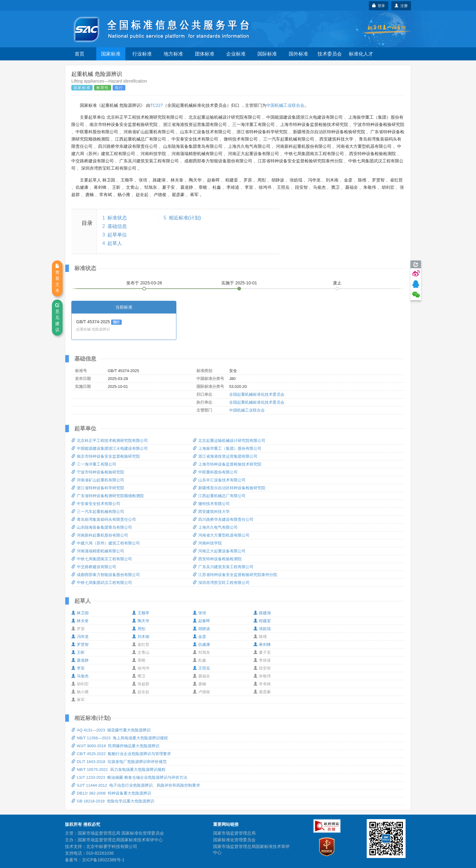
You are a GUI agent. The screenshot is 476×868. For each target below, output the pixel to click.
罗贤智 (80, 644)
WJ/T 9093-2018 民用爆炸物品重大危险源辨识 (115, 746)
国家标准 (111, 54)
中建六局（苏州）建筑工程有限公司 (106, 543)
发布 (144, 283)
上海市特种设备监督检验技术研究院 (227, 464)
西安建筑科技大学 (211, 512)
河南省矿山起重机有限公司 (98, 480)
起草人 (115, 243)
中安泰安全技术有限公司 (96, 504)
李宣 (78, 668)
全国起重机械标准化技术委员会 (257, 394)
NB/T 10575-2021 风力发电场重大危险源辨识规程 (118, 770)
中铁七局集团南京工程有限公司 (102, 559)
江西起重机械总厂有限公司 (219, 496)
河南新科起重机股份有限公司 (100, 535)
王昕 (78, 652)
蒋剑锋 (262, 644)
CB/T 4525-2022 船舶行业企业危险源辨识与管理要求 (121, 754)
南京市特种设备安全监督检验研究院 (106, 456)
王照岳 (201, 668)
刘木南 (141, 637)
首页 (80, 54)
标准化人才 (361, 54)
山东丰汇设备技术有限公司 (219, 480)
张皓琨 (262, 629)
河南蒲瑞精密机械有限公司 (98, 551)
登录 (379, 6)
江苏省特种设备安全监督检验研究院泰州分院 (235, 575)
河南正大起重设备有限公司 (219, 551)
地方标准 (173, 54)
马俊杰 (80, 676)
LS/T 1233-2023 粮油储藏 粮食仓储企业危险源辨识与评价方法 (129, 777)
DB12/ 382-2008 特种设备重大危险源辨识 (111, 793)
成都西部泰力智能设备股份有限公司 (106, 575)
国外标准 (298, 54)
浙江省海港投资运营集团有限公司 (225, 456)
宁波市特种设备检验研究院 (98, 472)
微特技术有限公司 (211, 504)
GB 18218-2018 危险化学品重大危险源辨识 (113, 801)
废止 (337, 283)
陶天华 (141, 621)
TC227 (157, 105)
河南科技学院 (207, 543)
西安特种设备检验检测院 (217, 559)
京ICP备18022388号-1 (103, 860)
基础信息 (117, 226)
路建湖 (262, 613)
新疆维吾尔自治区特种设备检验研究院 (229, 488)
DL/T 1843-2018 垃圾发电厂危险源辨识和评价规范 (119, 762)
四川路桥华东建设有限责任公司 (223, 519)
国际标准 (267, 54)
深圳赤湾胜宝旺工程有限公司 (221, 583)
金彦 (199, 637)
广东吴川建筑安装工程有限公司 (223, 567)
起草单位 (117, 235)
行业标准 (142, 54)
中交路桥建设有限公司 (94, 567)
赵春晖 (201, 621)
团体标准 (205, 54)
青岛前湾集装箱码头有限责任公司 (104, 519)
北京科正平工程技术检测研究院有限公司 (110, 441)
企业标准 (236, 54)
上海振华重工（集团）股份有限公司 (227, 448)
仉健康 (201, 644)
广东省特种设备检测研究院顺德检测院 (108, 496)
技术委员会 (330, 54)
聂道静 (80, 660)
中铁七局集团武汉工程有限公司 (102, 583)
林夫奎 (80, 621)
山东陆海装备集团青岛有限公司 (102, 527)
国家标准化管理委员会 (234, 840)
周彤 (139, 629)
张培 (199, 613)
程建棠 (262, 621)
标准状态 (117, 218)
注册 (401, 6)
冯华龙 (80, 637)
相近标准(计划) (185, 218)
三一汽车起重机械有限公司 (98, 512)
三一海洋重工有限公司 (94, 464)
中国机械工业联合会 (285, 105)
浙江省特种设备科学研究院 (98, 488)
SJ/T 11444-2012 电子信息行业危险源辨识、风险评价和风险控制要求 (136, 785)
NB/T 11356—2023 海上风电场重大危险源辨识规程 (120, 738)
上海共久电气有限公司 (215, 527)
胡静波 (201, 629)
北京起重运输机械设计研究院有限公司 (229, 441)
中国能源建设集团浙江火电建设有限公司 (110, 448)
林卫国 (80, 613)
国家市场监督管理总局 (234, 833)
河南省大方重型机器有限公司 (221, 535)
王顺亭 (141, 613)
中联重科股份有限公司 (215, 472)
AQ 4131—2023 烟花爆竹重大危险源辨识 (111, 730)
